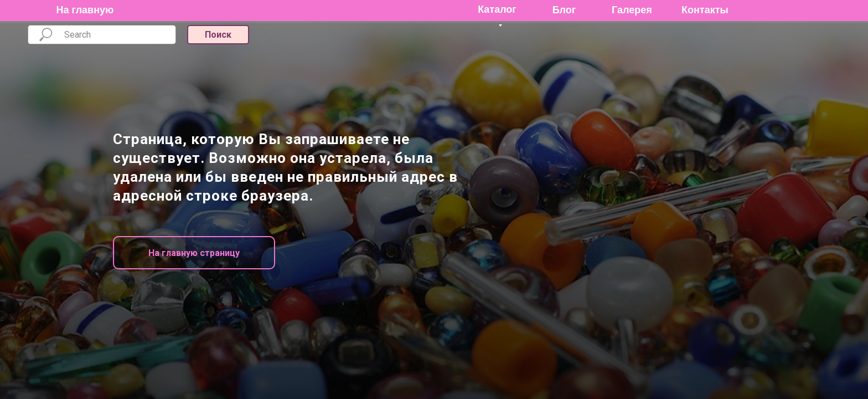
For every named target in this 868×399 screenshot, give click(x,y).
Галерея (632, 10)
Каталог (497, 9)
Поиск (218, 35)
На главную (85, 10)
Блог (564, 10)
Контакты (705, 10)
